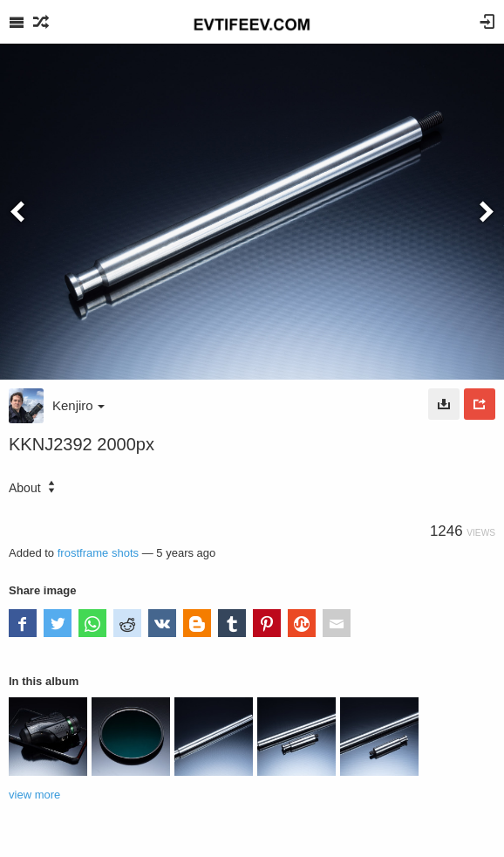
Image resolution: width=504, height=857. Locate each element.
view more (34, 795)
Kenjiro (78, 405)
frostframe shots (98, 553)
